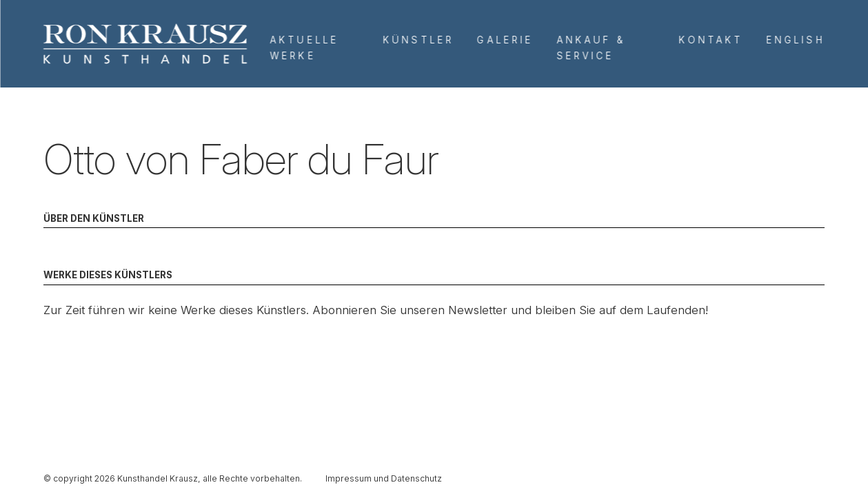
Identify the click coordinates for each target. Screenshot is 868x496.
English (796, 40)
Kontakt (711, 40)
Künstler (418, 40)
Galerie (505, 40)
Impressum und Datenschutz (384, 478)
